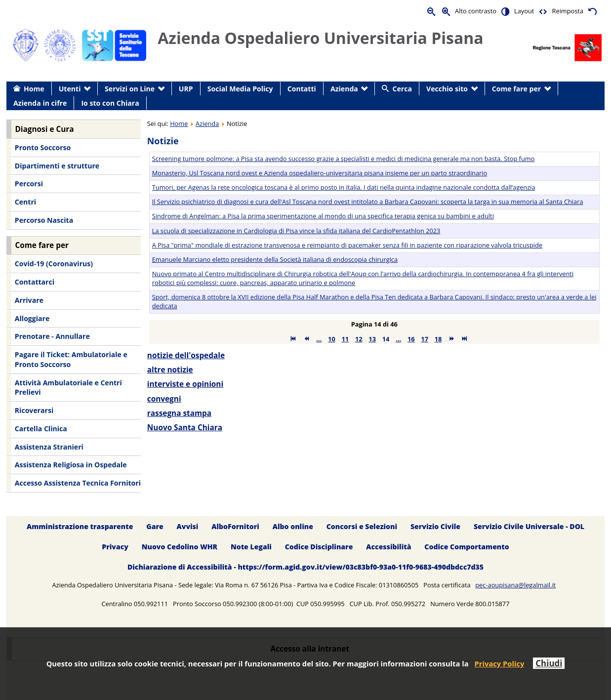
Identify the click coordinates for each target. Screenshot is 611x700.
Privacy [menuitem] (115, 547)
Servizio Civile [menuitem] (435, 526)
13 (372, 339)
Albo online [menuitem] (293, 526)
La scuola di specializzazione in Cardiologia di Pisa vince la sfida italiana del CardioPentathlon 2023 (296, 231)
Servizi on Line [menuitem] (130, 89)
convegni (164, 399)
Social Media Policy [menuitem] (240, 89)
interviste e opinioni (185, 384)
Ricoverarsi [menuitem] (34, 410)
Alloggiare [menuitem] (32, 318)
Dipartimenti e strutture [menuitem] (57, 166)
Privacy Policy (500, 663)
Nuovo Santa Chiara (185, 428)
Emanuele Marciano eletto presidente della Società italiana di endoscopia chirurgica (275, 259)
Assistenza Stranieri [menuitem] (49, 447)
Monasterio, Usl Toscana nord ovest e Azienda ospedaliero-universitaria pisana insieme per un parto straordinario (320, 173)
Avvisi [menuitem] (188, 526)
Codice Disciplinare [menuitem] (319, 547)
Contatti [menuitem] (302, 89)
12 (359, 339)
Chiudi (549, 663)
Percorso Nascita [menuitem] (44, 220)
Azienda (207, 124)
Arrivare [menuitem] (29, 300)
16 (411, 339)
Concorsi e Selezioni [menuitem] (362, 526)
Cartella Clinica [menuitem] (41, 429)
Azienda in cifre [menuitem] (40, 103)
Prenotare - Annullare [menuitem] (52, 336)
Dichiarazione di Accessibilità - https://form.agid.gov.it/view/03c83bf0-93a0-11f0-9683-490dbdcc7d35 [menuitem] (305, 567)
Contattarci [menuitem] (35, 282)
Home (179, 124)
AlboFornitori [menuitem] (235, 526)
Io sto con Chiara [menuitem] (110, 103)
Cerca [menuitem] (402, 89)
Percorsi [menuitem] (29, 184)
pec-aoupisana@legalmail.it (515, 585)
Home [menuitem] (34, 89)
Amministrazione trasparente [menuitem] (80, 526)
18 (438, 339)
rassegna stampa (179, 413)
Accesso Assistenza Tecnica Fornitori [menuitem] (78, 483)
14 (386, 339)
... (319, 339)
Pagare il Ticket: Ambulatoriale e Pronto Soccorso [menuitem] (71, 359)
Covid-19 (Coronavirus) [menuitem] (54, 264)
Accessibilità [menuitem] (388, 547)
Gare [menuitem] (155, 526)
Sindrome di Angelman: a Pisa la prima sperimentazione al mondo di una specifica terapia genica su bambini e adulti (323, 216)
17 (425, 339)
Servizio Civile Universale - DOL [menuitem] (529, 526)
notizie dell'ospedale (186, 355)
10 (332, 339)
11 (346, 339)
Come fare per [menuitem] (516, 89)
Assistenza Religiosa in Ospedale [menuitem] (71, 465)
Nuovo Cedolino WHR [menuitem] (180, 547)
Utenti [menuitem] (70, 89)
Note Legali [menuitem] (251, 547)
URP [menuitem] (186, 89)
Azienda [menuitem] (344, 89)
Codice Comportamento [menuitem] (467, 547)
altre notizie (170, 370)
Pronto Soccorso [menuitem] (43, 147)
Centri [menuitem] (25, 202)
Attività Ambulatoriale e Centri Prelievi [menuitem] (68, 388)
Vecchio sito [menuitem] (447, 89)
